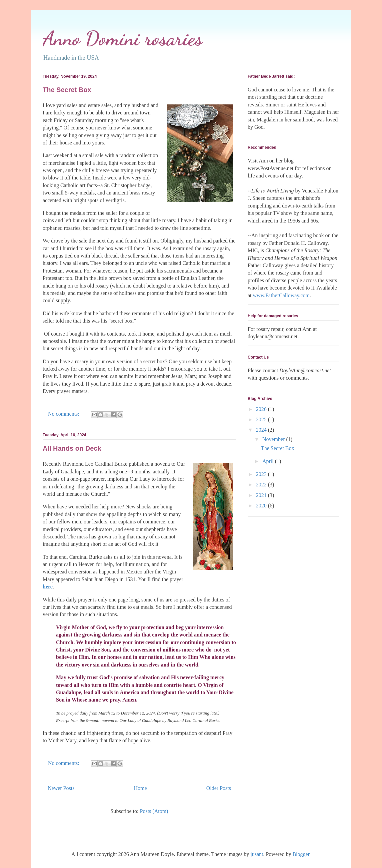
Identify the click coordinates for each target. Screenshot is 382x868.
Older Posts (219, 788)
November (274, 439)
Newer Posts (61, 788)
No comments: (64, 414)
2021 (262, 495)
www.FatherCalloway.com (281, 295)
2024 (262, 430)
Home (140, 788)
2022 (262, 485)
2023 (262, 474)
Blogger (301, 854)
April (269, 461)
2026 (262, 409)
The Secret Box (67, 90)
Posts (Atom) (154, 811)
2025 (262, 419)
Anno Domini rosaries (122, 38)
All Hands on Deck (72, 448)
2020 (262, 506)
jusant (257, 854)
